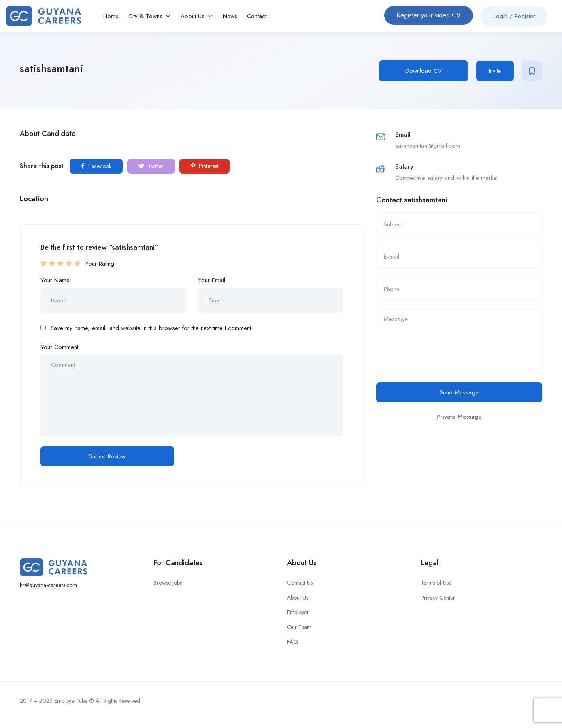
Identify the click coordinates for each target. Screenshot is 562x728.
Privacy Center (438, 598)
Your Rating (100, 264)
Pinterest (204, 166)
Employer (298, 612)
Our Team (299, 627)
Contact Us (300, 583)
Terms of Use (436, 583)
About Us (197, 16)
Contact (257, 16)
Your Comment (59, 347)
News (230, 16)
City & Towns (150, 16)
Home (111, 16)
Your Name (55, 280)
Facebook (96, 166)
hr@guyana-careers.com (48, 585)
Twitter (151, 166)
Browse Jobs (168, 583)
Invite (495, 71)
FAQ (293, 642)
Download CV (424, 71)
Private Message (459, 417)
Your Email (212, 280)
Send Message (459, 392)
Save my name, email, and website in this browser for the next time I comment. (152, 328)
